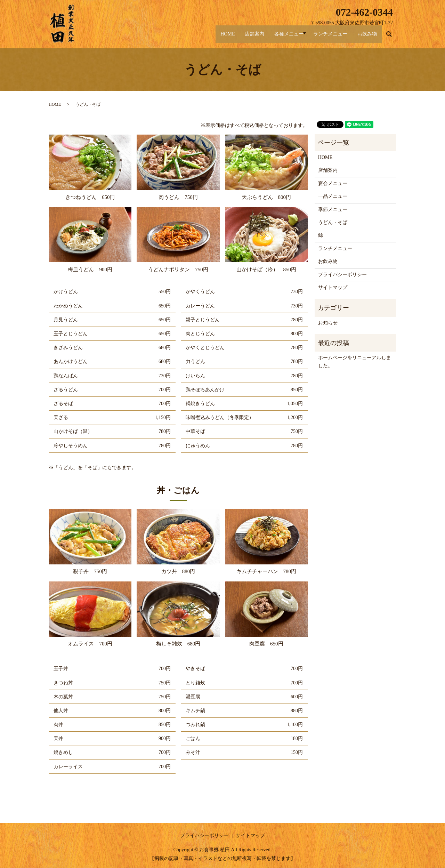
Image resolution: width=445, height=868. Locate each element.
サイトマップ (333, 287)
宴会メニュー (333, 183)
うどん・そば (333, 222)
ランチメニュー (323, 37)
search (393, 38)
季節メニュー (333, 210)
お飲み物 (365, 37)
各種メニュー (276, 37)
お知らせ (328, 323)
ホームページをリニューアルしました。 (355, 361)
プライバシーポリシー (342, 275)
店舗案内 (237, 37)
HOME (205, 37)
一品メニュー (333, 196)
